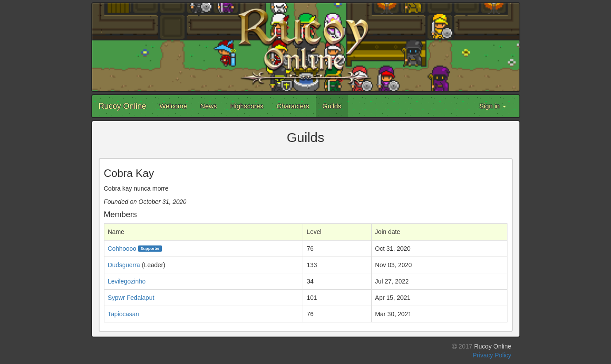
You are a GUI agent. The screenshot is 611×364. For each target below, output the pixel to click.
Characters (293, 106)
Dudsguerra (124, 265)
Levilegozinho (127, 281)
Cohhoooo (122, 249)
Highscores (247, 106)
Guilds (332, 106)
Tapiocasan (124, 314)
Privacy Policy (492, 355)
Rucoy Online (123, 106)
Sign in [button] (492, 106)
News (209, 106)
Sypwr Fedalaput (131, 298)
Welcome (173, 106)
